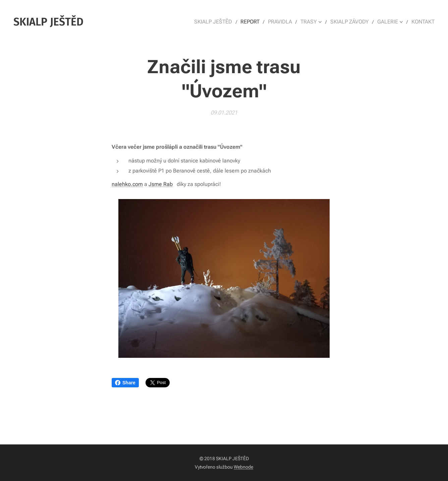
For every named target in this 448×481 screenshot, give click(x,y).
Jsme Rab (161, 184)
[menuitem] (222, 22)
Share (125, 383)
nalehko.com (127, 184)
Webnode (243, 467)
